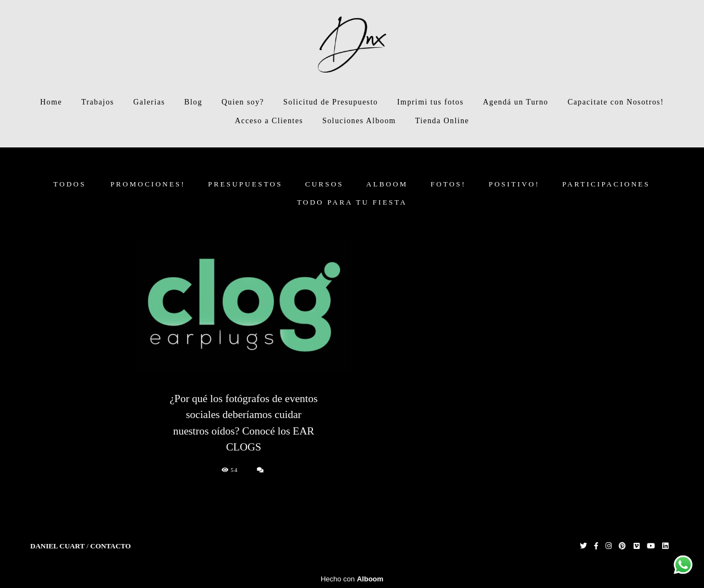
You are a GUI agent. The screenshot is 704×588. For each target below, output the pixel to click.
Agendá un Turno (516, 102)
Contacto (111, 546)
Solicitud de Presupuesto (331, 102)
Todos (70, 184)
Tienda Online (442, 121)
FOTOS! (449, 184)
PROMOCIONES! (148, 184)
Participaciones (606, 184)
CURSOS (324, 184)
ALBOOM (387, 184)
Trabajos (98, 102)
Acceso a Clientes (269, 121)
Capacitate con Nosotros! (616, 102)
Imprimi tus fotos (430, 102)
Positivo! (514, 184)
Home (51, 102)
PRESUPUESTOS (245, 184)
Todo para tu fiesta (352, 202)
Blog (193, 102)
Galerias (149, 102)
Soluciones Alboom (359, 121)
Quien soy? (243, 102)
